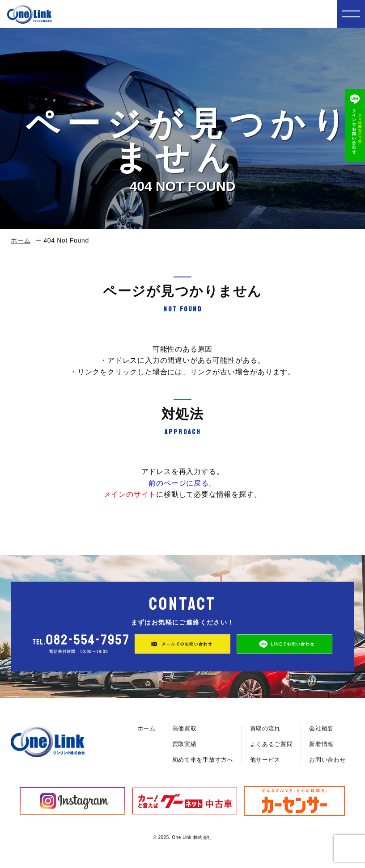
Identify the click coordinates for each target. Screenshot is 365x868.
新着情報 (321, 744)
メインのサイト (130, 494)
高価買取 (185, 728)
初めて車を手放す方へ (203, 760)
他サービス (265, 760)
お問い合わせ (327, 760)
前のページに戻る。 (182, 483)
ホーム (21, 240)
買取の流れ (265, 728)
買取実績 (185, 744)
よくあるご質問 (272, 744)
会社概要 (321, 728)
